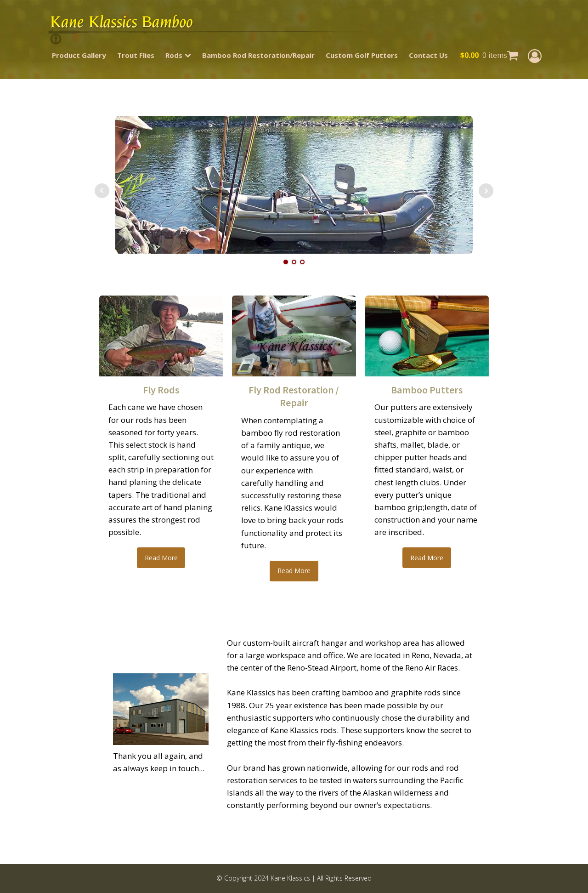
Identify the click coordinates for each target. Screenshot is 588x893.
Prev (102, 191)
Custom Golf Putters (362, 55)
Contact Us (428, 55)
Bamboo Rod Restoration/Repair (258, 55)
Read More (161, 558)
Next (486, 191)
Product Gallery (79, 55)
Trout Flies (136, 55)
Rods (178, 55)
